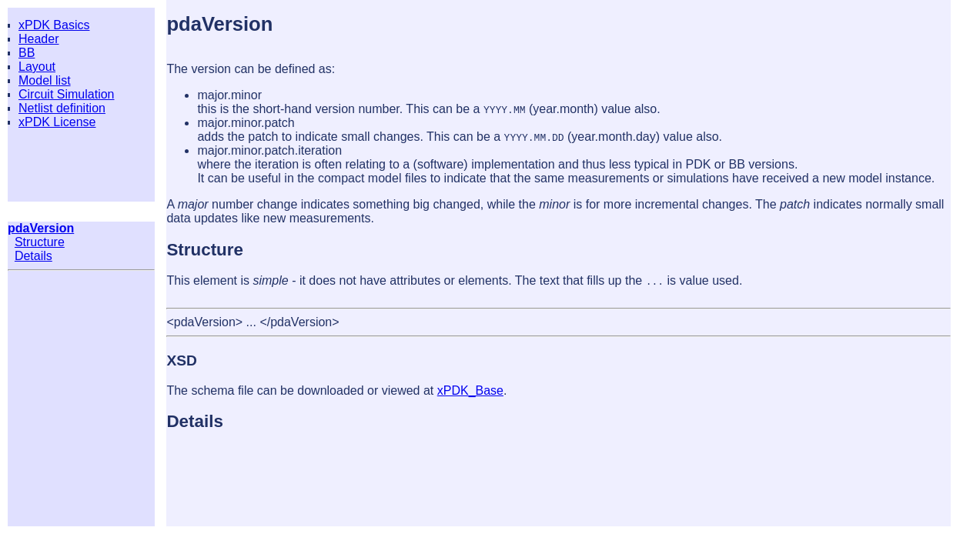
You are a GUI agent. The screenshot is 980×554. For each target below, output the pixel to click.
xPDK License (57, 122)
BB (27, 53)
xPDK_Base (470, 390)
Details (33, 256)
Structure (40, 242)
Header (38, 39)
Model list (45, 80)
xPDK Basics (54, 25)
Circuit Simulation (66, 94)
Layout (37, 67)
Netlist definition (62, 108)
